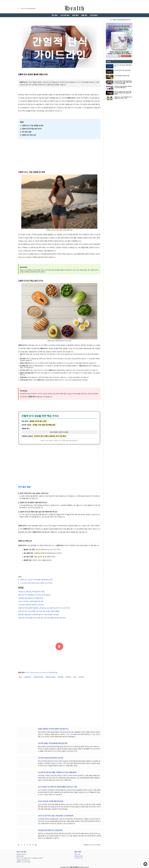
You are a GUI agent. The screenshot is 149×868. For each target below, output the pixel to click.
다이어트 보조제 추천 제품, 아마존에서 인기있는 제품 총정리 (123, 87)
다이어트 (68, 675)
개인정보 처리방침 (79, 854)
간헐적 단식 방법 (51, 675)
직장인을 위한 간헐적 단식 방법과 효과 (30, 598)
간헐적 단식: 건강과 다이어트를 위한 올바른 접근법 (36, 580)
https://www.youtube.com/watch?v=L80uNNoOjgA (42, 670)
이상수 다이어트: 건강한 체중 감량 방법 (31, 601)
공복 (75, 675)
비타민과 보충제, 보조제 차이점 (122, 76)
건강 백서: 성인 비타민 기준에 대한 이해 (123, 66)
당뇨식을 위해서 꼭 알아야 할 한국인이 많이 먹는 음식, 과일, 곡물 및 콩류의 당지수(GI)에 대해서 (123, 82)
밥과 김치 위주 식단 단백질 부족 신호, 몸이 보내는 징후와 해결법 (39, 610)
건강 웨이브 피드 (78, 856)
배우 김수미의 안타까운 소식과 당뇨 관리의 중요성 (34, 594)
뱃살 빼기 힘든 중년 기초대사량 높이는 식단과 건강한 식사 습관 (38, 613)
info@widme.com (25, 858)
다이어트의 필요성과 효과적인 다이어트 (31, 604)
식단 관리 (81, 675)
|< (19, 843)
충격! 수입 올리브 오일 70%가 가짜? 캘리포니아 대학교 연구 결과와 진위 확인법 (123, 93)
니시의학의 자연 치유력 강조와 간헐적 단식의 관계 (36, 583)
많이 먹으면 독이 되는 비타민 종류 (122, 70)
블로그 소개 (77, 852)
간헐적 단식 (28, 675)
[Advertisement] (119, 112)
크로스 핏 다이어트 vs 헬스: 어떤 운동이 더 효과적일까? (56, 814)
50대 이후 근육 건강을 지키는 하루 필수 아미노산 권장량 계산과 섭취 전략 (42, 616)
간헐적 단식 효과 (38, 675)
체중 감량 (61, 675)
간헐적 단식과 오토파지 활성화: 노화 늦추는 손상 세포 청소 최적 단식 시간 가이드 (44, 607)
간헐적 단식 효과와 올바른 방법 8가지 (122, 20)
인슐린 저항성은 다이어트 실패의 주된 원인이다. (53, 727)
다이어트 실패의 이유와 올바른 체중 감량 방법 (53, 741)
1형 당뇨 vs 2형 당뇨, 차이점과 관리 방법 (31, 591)
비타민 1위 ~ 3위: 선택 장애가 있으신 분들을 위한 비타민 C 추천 (123, 98)
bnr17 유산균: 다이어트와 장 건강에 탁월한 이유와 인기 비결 (57, 785)
